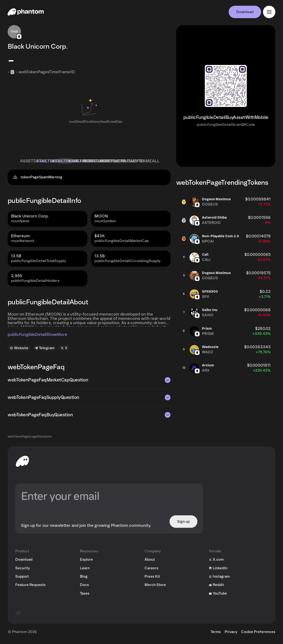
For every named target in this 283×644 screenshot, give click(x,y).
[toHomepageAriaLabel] (22, 463)
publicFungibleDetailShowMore (37, 337)
